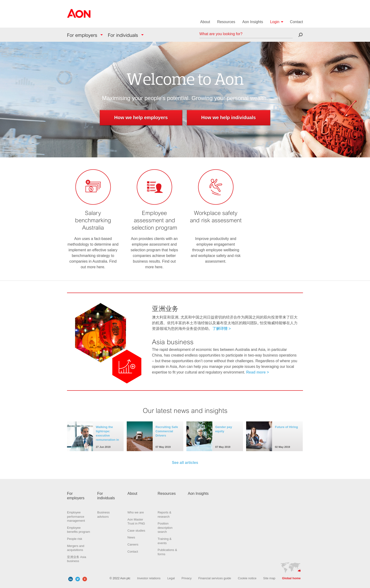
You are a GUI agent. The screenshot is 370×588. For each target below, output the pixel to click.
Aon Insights (253, 22)
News (131, 537)
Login (275, 22)
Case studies (136, 531)
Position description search (165, 528)
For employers (82, 35)
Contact (296, 22)
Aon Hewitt (79, 16)
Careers (133, 544)
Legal (171, 578)
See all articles (185, 463)
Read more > (257, 372)
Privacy (187, 578)
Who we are (136, 512)
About (205, 22)
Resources (226, 22)
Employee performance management (76, 517)
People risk (75, 539)
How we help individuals (229, 118)
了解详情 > (222, 329)
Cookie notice (247, 578)
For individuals (123, 35)
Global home (291, 578)
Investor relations (149, 578)
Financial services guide (215, 578)
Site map (269, 578)
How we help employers (141, 118)
